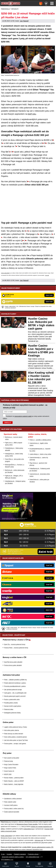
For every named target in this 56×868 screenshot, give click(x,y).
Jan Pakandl (24, 21)
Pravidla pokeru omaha (11, 703)
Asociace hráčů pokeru (11, 805)
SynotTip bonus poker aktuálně (13, 662)
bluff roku (32, 114)
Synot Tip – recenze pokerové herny (15, 644)
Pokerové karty (8, 761)
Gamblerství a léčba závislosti (13, 799)
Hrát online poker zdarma (12, 730)
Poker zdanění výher (10, 802)
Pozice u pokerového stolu (12, 699)
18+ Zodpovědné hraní (33, 857)
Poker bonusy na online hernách (14, 734)
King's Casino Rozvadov (11, 764)
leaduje (36, 158)
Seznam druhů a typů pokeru (13, 706)
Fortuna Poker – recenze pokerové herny (16, 648)
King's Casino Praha (10, 768)
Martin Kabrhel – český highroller (14, 784)
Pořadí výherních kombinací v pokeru (15, 683)
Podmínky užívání (33, 854)
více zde (47, 275)
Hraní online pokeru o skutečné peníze (15, 737)
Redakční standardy (20, 854)
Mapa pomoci (5, 849)
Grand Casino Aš (9, 771)
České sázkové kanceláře (12, 812)
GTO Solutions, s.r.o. (7, 860)
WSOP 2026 (8, 774)
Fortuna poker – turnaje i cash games (15, 744)
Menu (52, 3)
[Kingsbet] (17, 520)
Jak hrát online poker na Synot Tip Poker (16, 740)
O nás (3, 854)
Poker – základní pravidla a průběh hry (15, 680)
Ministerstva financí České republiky (27, 824)
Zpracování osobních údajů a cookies (13, 857)
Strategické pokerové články (12, 713)
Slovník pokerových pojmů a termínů (15, 696)
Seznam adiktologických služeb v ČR (42, 847)
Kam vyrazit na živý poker (12, 758)
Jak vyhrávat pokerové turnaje (13, 690)
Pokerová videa (9, 709)
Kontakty (9, 854)
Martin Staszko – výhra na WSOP (14, 781)
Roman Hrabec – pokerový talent (14, 778)
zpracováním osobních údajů (23, 416)
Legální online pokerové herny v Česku (15, 727)
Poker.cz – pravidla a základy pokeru (40, 440)
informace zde (39, 840)
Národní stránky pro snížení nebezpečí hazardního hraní (26, 849)
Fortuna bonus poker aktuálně (13, 665)
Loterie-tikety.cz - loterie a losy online (40, 454)
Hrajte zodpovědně (5, 273)
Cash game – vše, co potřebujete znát (15, 693)
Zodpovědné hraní (29, 829)
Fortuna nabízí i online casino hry (14, 809)
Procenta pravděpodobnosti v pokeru (15, 686)
